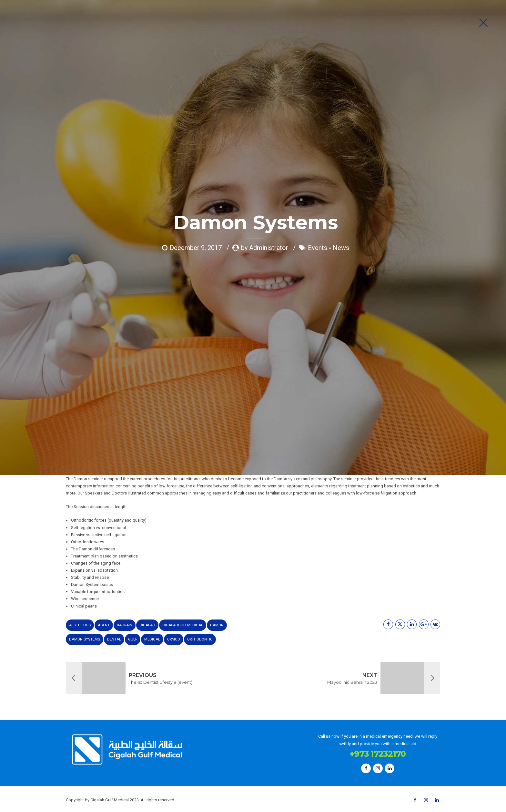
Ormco (174, 639)
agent (104, 625)
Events (318, 124)
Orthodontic (200, 639)
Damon (217, 625)
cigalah (147, 625)
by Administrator (265, 124)
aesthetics (80, 625)
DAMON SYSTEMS (85, 639)
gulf (133, 639)
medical (152, 639)
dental (114, 639)
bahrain (125, 625)
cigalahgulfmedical (183, 625)
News (341, 124)
